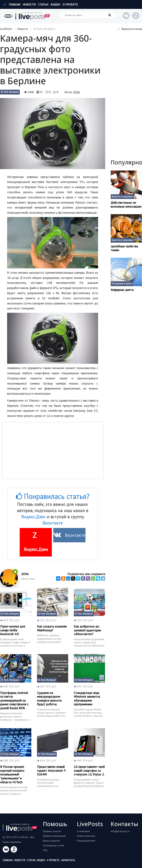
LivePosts (6, 29)
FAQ (45, 850)
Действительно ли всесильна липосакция (126, 205)
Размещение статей (54, 845)
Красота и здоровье (122, 197)
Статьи (43, 4)
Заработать (68, 860)
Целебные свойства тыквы (124, 248)
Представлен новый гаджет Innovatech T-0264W (52, 771)
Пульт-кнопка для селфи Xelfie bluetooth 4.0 (13, 630)
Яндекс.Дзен (33, 517)
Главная (12, 4)
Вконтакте (53, 523)
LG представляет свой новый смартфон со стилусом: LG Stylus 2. (89, 771)
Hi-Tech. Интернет (10, 92)
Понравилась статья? (53, 496)
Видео (55, 4)
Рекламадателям (86, 841)
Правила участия (52, 831)
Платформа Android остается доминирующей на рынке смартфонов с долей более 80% (14, 701)
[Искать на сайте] (88, 15)
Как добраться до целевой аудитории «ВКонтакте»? (87, 630)
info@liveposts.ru (120, 831)
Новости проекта (86, 836)
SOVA (77, 92)
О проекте (70, 4)
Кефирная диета (122, 290)
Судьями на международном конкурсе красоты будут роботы (49, 699)
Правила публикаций (54, 836)
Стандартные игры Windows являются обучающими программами (87, 699)
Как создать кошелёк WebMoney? (52, 628)
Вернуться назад (130, 29)
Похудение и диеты (122, 284)
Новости (29, 4)
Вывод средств (51, 841)
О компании (83, 831)
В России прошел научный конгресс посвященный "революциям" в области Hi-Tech (12, 774)
